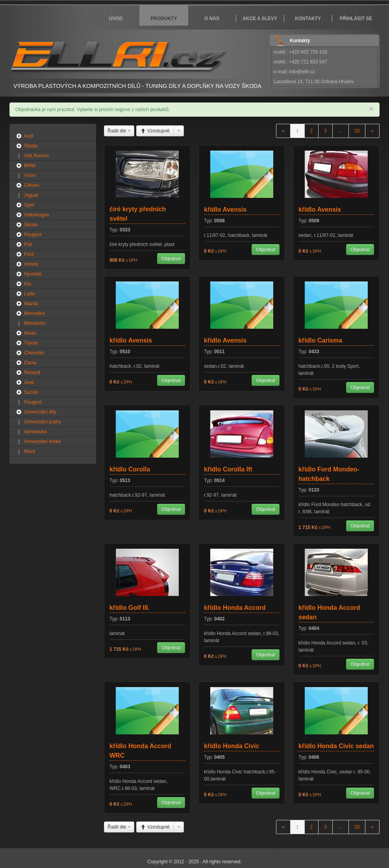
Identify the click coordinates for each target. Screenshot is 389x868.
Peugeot (33, 235)
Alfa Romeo (36, 156)
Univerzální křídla (42, 441)
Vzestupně (155, 131)
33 (357, 131)
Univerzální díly (40, 412)
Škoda (31, 146)
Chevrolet (34, 353)
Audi (29, 136)
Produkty (164, 19)
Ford (29, 254)
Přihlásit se (356, 19)
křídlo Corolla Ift (228, 469)
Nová (30, 451)
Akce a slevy (260, 19)
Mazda (31, 304)
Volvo (30, 175)
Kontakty (308, 19)
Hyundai (33, 274)
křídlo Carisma (320, 340)
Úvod (116, 19)
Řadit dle (119, 131)
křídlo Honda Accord (235, 608)
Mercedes (34, 313)
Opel (29, 205)
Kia (27, 284)
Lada (29, 294)
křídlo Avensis (225, 210)
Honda (31, 264)
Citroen (32, 185)
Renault (32, 373)
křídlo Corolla (130, 469)
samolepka (35, 432)
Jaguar (31, 195)
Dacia (30, 363)
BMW (30, 166)
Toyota (31, 343)
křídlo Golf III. (130, 608)
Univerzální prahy (42, 422)
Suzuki (31, 392)
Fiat (28, 244)
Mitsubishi (34, 323)
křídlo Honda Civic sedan (336, 746)
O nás (212, 19)
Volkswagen (37, 215)
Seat (29, 382)
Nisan (30, 333)
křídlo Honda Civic (232, 746)
